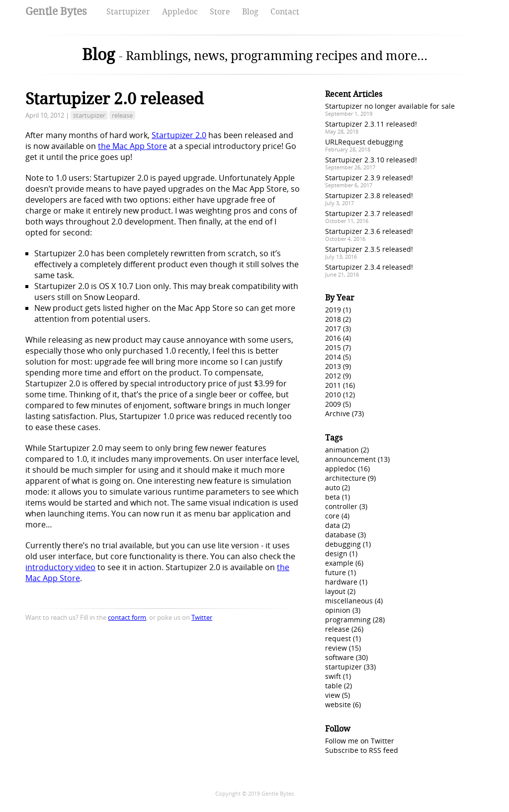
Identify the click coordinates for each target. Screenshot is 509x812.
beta (333, 497)
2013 (333, 366)
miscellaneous (349, 601)
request (338, 638)
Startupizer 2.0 (179, 135)
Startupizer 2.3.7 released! (369, 213)
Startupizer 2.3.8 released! (369, 195)
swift (333, 676)
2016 (333, 338)
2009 (333, 404)
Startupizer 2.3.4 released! (369, 267)
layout (335, 591)
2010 (333, 395)
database (340, 535)
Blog (250, 12)
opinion (338, 610)
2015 (333, 347)
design (336, 554)
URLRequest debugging (364, 142)
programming (348, 620)
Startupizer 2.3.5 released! (369, 249)
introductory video (60, 567)
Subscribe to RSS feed (362, 750)
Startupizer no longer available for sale (390, 106)
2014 (333, 357)
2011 (333, 385)
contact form (127, 617)
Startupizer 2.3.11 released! (371, 124)
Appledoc (180, 12)
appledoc (340, 469)
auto (333, 487)
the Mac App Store (132, 146)
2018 (333, 319)
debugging (343, 544)
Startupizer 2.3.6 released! (369, 231)
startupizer (89, 115)
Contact (285, 12)
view (333, 695)
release (122, 115)
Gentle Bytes (56, 11)
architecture (345, 478)
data (333, 525)
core (332, 516)
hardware (341, 582)
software (339, 657)
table (334, 686)
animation (342, 450)
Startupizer (128, 12)
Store (220, 12)
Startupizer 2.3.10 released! (371, 160)
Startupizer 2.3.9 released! (369, 178)
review (336, 648)
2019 (333, 310)
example (339, 563)
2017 (333, 329)
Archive (338, 413)
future (336, 572)
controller (341, 506)
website (338, 704)
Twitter (202, 617)
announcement (350, 459)
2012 (333, 376)
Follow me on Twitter (360, 741)
